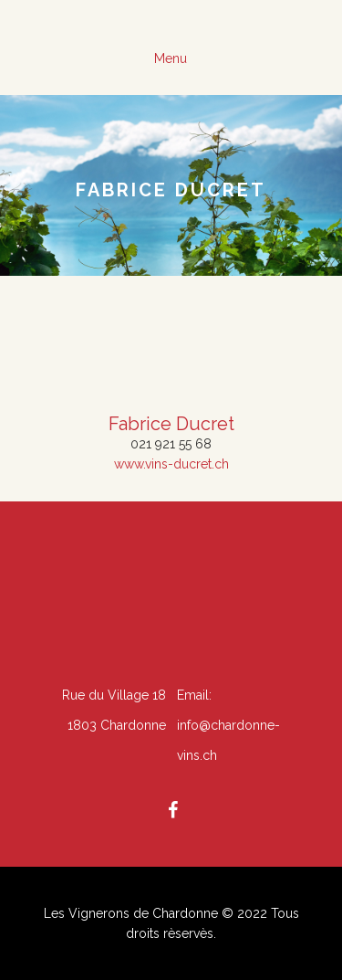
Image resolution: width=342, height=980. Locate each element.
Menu (171, 58)
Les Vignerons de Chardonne (131, 913)
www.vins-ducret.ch (171, 464)
